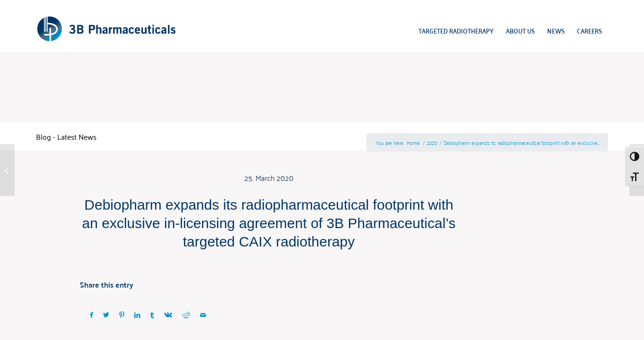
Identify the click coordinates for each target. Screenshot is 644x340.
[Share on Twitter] (106, 315)
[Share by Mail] (203, 315)
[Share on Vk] (168, 315)
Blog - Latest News (66, 136)
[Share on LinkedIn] (137, 315)
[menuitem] (456, 31)
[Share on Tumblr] (152, 315)
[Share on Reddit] (186, 315)
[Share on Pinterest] (122, 315)
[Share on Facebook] (91, 315)
